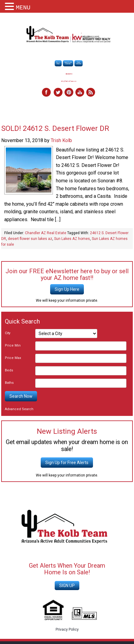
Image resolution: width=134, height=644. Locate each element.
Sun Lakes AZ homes (72, 239)
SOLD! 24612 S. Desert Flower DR (55, 128)
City (8, 333)
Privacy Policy (67, 629)
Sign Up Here (67, 289)
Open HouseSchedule (68, 63)
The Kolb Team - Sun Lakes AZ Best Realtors (69, 35)
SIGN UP (67, 586)
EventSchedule (79, 63)
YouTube (80, 93)
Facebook (47, 93)
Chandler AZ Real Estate (46, 233)
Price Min (13, 345)
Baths (9, 383)
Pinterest (69, 93)
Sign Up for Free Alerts (67, 463)
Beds (9, 370)
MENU (23, 8)
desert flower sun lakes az (30, 239)
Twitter (58, 93)
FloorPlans (58, 63)
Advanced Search (19, 409)
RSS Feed (91, 93)
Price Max (13, 358)
